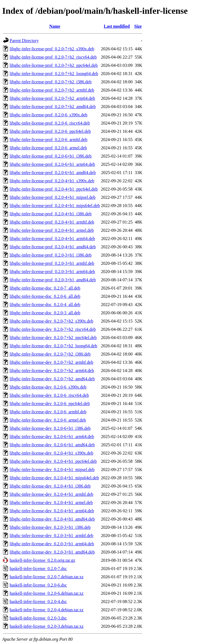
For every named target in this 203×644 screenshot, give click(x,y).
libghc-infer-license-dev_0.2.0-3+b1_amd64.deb (52, 552)
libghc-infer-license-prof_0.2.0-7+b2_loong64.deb (54, 74)
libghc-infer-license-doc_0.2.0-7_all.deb (45, 288)
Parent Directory (24, 41)
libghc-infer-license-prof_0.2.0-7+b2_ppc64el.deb (54, 65)
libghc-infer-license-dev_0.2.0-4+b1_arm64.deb (52, 511)
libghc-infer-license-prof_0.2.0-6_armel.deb (48, 148)
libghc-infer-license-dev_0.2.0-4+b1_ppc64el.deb (53, 461)
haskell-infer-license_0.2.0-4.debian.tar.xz (46, 610)
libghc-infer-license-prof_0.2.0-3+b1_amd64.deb (53, 280)
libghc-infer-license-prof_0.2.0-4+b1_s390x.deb (52, 181)
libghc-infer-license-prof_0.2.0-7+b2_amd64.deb (53, 107)
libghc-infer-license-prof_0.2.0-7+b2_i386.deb (51, 82)
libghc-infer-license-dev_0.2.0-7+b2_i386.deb (50, 354)
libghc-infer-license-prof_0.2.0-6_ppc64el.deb (50, 131)
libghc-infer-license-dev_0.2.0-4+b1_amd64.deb (52, 519)
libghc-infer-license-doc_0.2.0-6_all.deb (45, 296)
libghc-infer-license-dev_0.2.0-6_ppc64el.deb (50, 404)
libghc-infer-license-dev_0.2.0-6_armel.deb (48, 420)
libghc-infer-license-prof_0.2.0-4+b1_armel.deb (52, 230)
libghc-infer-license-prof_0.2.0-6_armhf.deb (49, 140)
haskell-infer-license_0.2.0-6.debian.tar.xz (46, 593)
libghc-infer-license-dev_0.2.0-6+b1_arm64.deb (52, 437)
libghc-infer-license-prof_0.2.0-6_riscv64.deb (50, 123)
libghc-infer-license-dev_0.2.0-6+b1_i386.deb (50, 428)
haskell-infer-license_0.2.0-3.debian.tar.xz (46, 626)
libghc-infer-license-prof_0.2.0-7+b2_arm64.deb (52, 98)
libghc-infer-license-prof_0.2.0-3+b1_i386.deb (51, 255)
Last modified (117, 26)
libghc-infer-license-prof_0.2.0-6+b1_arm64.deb (52, 164)
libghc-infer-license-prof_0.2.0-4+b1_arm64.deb (52, 239)
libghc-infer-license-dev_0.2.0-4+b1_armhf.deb (51, 494)
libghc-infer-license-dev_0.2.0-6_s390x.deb (48, 387)
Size (138, 26)
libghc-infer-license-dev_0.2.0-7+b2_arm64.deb (52, 371)
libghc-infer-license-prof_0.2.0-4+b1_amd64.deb (53, 247)
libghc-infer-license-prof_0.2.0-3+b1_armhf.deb (52, 263)
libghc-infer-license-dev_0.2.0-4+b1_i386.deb (50, 486)
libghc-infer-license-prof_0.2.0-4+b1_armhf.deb (52, 222)
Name (55, 26)
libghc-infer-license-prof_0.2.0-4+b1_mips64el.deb (55, 206)
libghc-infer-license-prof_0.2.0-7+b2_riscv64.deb (53, 57)
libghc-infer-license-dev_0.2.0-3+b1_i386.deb (50, 527)
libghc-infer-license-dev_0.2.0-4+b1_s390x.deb (51, 453)
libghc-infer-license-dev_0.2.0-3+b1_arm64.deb (52, 544)
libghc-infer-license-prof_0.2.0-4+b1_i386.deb (51, 214)
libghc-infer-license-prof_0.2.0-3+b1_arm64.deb (52, 272)
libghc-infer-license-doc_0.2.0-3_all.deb (45, 313)
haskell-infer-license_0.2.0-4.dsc (38, 602)
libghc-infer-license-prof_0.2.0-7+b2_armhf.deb (52, 90)
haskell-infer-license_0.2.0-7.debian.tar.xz (46, 577)
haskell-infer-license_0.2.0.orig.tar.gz (42, 560)
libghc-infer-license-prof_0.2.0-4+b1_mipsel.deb (53, 197)
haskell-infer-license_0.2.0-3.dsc (38, 618)
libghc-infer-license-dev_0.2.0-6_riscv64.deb (49, 395)
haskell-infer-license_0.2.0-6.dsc (38, 585)
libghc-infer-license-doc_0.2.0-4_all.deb (45, 305)
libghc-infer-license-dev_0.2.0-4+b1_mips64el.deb (54, 478)
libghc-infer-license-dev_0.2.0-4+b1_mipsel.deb (52, 470)
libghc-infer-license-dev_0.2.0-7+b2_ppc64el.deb (53, 338)
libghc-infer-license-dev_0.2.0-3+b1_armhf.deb (51, 536)
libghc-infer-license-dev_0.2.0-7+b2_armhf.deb (51, 362)
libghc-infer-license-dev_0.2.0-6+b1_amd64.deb (52, 445)
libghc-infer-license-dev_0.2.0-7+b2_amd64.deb (52, 379)
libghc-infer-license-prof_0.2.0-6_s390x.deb (49, 115)
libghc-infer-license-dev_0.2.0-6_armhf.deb (48, 412)
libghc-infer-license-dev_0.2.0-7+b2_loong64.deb (53, 346)
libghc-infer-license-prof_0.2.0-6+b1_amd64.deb (53, 173)
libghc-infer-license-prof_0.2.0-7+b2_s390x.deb (52, 49)
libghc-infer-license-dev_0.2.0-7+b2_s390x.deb (51, 321)
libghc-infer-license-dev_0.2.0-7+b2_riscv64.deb (53, 329)
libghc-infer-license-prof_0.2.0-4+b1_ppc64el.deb (54, 189)
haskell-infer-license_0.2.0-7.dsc (38, 569)
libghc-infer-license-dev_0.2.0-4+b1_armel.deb (51, 503)
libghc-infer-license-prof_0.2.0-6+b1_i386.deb (51, 156)
